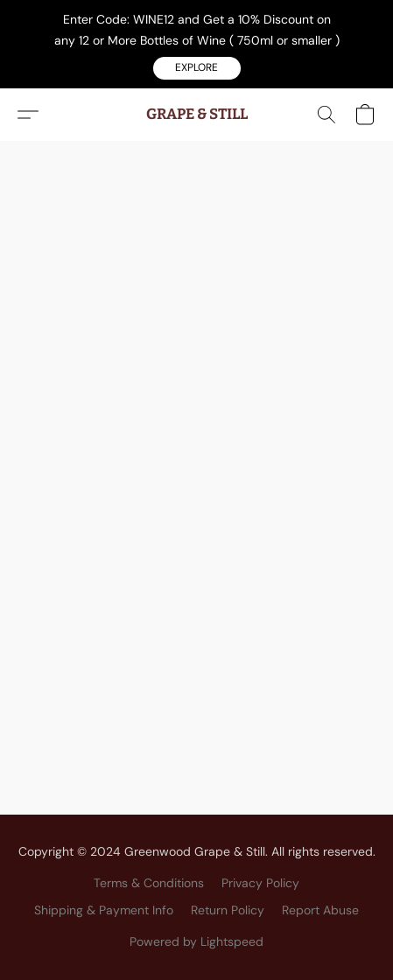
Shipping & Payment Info (104, 910)
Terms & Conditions (149, 883)
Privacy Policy (260, 883)
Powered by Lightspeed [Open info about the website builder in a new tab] (196, 941)
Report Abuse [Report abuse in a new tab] (320, 910)
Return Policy (228, 910)
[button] (197, 68)
